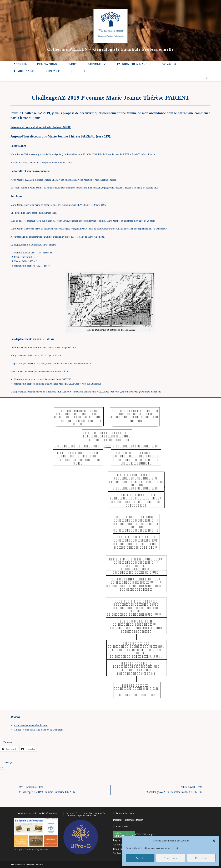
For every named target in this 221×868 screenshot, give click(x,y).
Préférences (201, 858)
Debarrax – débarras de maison (128, 820)
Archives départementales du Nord (31, 725)
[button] (214, 841)
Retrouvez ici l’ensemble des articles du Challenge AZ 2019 (41, 127)
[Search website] (206, 78)
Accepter (140, 858)
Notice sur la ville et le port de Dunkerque (43, 730)
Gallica (18, 730)
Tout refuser (171, 858)
